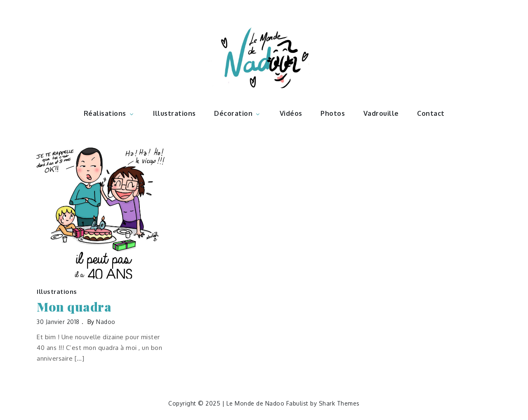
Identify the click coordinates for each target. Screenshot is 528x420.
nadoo (106, 322)
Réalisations (109, 113)
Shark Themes (339, 403)
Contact (431, 113)
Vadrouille (381, 113)
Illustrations (174, 113)
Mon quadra (74, 307)
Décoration (238, 113)
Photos (333, 113)
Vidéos (291, 113)
